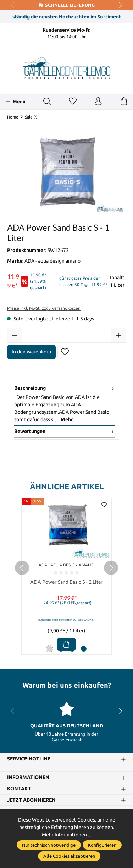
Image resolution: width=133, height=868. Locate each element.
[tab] (65, 404)
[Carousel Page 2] (61, 649)
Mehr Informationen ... (66, 835)
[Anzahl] (66, 335)
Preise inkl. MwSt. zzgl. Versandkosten (44, 308)
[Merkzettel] (73, 101)
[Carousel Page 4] (84, 649)
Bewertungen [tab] (65, 431)
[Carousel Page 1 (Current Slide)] (50, 649)
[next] (111, 568)
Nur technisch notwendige (49, 845)
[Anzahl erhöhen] (118, 335)
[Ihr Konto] (98, 101)
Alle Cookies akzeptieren (69, 856)
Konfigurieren (102, 845)
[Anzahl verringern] (15, 335)
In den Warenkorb (31, 352)
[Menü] (15, 101)
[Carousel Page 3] (72, 649)
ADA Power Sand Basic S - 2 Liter (66, 582)
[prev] (22, 568)
